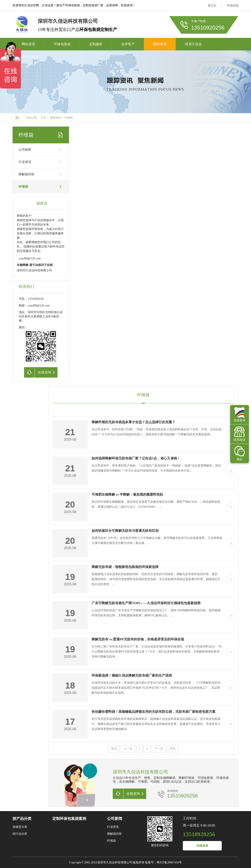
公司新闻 (25, 150)
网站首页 (28, 44)
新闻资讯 (160, 44)
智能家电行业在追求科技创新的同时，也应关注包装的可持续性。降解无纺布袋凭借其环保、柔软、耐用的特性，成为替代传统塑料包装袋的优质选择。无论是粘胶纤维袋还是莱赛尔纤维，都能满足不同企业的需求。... (156, 579)
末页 (173, 749)
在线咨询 (202, 846)
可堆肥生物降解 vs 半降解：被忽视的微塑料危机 (127, 494)
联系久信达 (193, 44)
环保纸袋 (233, 6)
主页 (43, 118)
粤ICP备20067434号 (169, 862)
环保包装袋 (62, 44)
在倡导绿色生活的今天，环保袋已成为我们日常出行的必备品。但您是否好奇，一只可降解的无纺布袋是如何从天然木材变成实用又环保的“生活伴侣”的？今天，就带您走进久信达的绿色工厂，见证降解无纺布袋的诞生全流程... (156, 688)
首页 (114, 749)
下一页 (159, 749)
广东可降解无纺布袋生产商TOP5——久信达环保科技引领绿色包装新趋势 (146, 603)
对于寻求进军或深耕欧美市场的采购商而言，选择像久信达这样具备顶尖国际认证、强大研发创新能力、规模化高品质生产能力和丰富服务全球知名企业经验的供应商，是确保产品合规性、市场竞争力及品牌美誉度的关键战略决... (156, 724)
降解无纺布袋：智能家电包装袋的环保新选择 (125, 567)
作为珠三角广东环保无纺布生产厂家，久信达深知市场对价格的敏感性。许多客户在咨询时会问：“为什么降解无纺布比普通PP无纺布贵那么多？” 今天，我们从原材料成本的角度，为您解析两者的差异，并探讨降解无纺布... (157, 652)
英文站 (212, 6)
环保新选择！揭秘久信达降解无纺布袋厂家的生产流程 (132, 675)
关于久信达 (30, 57)
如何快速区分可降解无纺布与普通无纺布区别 (125, 531)
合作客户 (128, 44)
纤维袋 (69, 118)
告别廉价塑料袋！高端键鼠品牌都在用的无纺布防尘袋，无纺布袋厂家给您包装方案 (154, 712)
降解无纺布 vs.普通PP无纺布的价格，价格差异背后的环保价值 (138, 639)
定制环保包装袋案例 (69, 819)
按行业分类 (20, 834)
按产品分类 (22, 819)
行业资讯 (25, 162)
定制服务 (96, 44)
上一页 (128, 749)
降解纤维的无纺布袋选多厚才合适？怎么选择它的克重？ (133, 422)
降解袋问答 (26, 174)
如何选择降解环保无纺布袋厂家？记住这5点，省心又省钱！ (136, 458)
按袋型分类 (20, 827)
